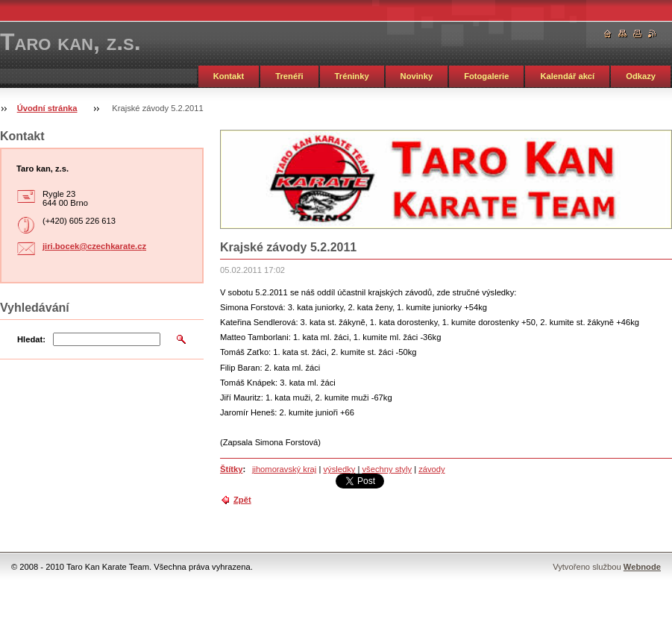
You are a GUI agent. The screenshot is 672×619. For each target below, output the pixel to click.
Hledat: (31, 339)
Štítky (231, 469)
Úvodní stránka (47, 108)
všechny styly (387, 469)
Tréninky (352, 76)
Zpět (242, 500)
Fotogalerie (486, 76)
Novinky (417, 76)
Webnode (642, 567)
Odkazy (641, 76)
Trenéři (289, 76)
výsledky (339, 469)
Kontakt (229, 76)
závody (431, 469)
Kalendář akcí (567, 76)
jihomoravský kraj (284, 469)
